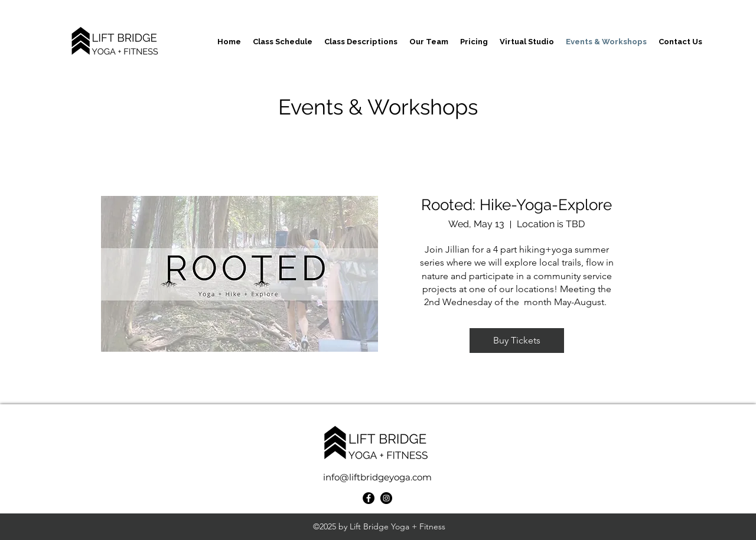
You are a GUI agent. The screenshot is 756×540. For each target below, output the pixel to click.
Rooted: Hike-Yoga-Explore (517, 205)
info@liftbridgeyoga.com (377, 477)
